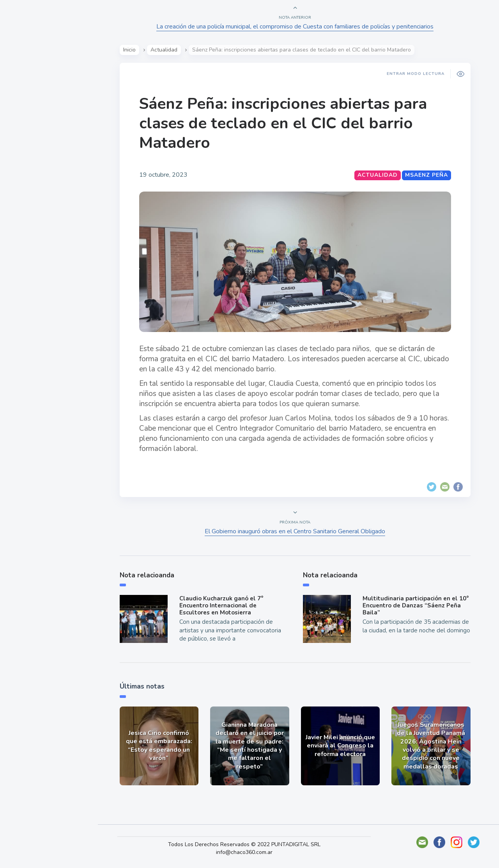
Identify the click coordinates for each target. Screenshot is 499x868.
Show (25, 121)
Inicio (131, 50)
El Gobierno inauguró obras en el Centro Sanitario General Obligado (296, 531)
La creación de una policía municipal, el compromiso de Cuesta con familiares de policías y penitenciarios (296, 27)
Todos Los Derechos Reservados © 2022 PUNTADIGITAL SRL (249, 844)
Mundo (27, 158)
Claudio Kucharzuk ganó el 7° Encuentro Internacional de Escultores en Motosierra (223, 605)
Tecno (25, 176)
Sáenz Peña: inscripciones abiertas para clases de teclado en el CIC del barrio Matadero (284, 123)
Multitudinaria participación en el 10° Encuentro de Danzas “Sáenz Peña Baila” (417, 605)
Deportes (31, 194)
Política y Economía (47, 140)
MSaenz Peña (428, 175)
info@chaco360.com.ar (249, 852)
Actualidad (33, 103)
